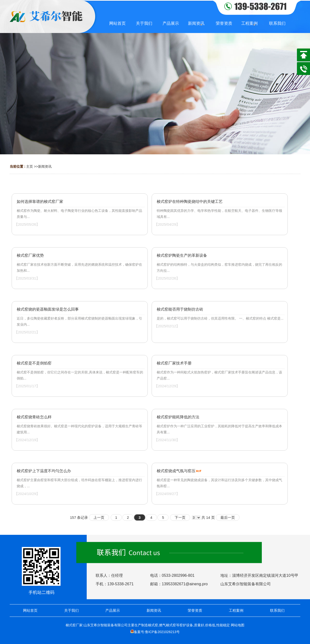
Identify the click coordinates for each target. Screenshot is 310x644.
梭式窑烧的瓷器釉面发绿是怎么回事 (48, 309)
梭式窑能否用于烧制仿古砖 (180, 309)
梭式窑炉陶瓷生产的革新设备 (182, 255)
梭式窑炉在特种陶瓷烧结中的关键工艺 (190, 202)
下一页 (180, 517)
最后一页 (228, 517)
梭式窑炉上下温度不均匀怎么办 (44, 471)
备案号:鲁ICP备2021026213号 (157, 632)
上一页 (99, 517)
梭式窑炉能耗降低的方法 (178, 417)
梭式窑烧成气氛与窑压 (176, 471)
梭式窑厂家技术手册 (174, 363)
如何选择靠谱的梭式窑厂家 (40, 202)
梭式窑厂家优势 (30, 255)
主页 (30, 166)
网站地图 (238, 625)
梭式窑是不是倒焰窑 (34, 363)
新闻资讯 (45, 166)
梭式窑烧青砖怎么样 (34, 417)
